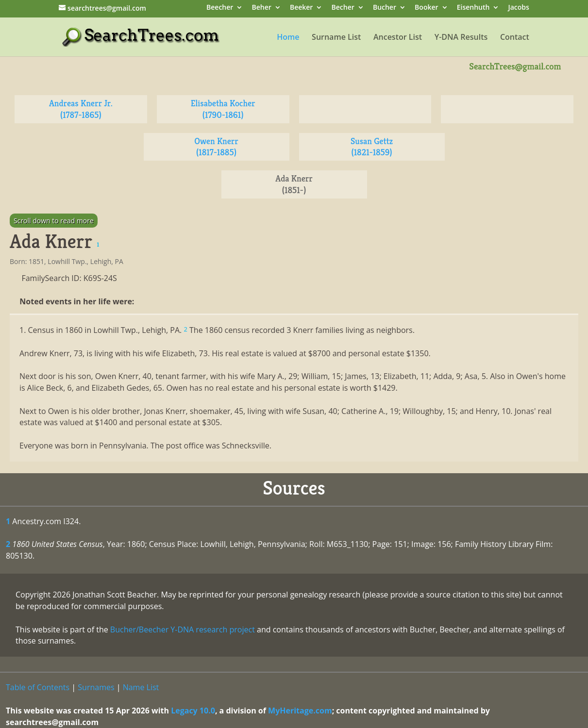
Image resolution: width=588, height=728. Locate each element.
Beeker (302, 8)
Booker (426, 8)
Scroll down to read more (54, 221)
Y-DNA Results (461, 38)
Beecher (220, 8)
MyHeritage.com (300, 711)
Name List (141, 687)
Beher (261, 8)
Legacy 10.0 (193, 711)
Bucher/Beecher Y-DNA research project (183, 629)
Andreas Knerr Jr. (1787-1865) (81, 109)
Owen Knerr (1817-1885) (216, 147)
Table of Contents (38, 687)
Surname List (336, 38)
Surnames (96, 687)
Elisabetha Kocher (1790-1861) (223, 109)
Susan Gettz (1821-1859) (372, 147)
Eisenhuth (473, 8)
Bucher (385, 8)
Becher (343, 8)
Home (288, 38)
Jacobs (519, 8)
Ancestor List (398, 38)
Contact (515, 38)
